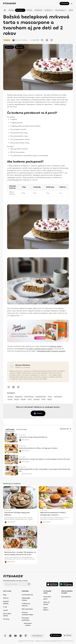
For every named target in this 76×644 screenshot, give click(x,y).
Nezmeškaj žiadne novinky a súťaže (15, 581)
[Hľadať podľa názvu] (5, 10)
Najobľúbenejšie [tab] (22, 429)
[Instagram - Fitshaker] (10, 636)
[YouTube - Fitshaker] (15, 636)
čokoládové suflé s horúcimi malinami (51, 351)
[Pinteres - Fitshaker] (26, 636)
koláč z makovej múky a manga (41, 349)
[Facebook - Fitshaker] (5, 636)
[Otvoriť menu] (72, 4)
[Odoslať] (29, 584)
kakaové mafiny (56, 346)
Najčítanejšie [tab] (10, 429)
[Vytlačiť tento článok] (47, 40)
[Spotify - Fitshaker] (21, 636)
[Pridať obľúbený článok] (42, 40)
